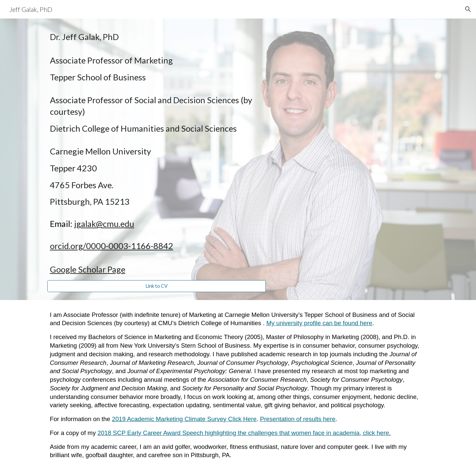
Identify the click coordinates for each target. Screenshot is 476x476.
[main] (157, 153)
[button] (468, 9)
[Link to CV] (157, 286)
